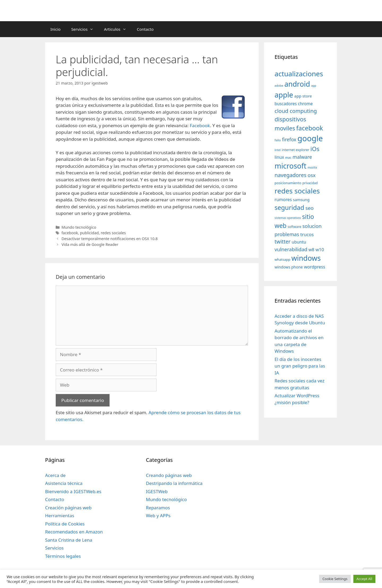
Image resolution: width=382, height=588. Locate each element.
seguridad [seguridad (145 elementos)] (289, 207)
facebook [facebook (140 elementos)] (310, 128)
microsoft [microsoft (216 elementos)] (290, 166)
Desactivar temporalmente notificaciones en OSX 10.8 (110, 239)
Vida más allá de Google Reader (90, 244)
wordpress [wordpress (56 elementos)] (315, 267)
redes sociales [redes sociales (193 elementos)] (297, 191)
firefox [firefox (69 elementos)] (289, 139)
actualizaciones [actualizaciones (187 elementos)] (299, 74)
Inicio (55, 29)
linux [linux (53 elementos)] (279, 157)
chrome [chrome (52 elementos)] (305, 104)
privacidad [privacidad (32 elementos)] (310, 183)
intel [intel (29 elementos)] (278, 150)
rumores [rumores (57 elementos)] (283, 200)
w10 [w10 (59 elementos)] (320, 249)
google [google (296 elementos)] (310, 138)
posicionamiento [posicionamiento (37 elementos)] (288, 183)
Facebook (200, 125)
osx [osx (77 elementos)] (311, 175)
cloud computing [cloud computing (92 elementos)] (296, 111)
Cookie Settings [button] (335, 579)
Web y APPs (158, 516)
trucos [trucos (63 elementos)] (307, 234)
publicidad (89, 233)
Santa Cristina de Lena (69, 540)
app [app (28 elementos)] (314, 86)
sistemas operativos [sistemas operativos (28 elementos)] (288, 218)
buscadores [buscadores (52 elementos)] (286, 104)
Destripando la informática (174, 483)
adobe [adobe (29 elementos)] (279, 85)
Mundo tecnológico (79, 227)
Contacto (145, 29)
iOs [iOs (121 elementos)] (315, 149)
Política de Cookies (65, 524)
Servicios (85, 29)
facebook (70, 233)
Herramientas (60, 516)
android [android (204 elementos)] (297, 84)
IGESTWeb (157, 491)
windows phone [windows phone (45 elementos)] (289, 267)
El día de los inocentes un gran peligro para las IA (300, 366)
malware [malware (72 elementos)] (302, 157)
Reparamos (158, 508)
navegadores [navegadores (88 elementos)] (290, 175)
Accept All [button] (364, 579)
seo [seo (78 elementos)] (309, 208)
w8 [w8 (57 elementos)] (311, 250)
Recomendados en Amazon (74, 532)
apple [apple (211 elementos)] (284, 95)
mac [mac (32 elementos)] (288, 157)
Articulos (118, 29)
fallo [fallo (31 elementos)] (278, 140)
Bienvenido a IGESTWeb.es (73, 491)
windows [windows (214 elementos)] (306, 258)
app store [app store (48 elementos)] (303, 96)
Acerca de (55, 475)
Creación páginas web (68, 508)
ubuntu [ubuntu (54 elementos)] (299, 242)
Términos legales (63, 556)
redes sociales (113, 233)
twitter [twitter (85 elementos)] (283, 242)
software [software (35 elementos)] (294, 227)
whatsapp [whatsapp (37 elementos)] (282, 259)
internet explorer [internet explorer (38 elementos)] (296, 150)
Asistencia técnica (64, 483)
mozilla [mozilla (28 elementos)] (312, 167)
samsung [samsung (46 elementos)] (301, 200)
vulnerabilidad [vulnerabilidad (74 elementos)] (291, 249)
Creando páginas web (169, 475)
